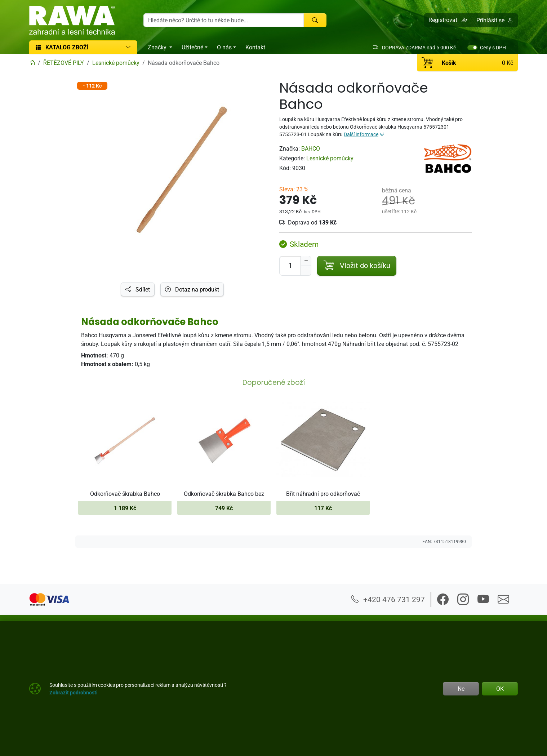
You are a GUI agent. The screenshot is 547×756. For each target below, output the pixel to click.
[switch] (472, 48)
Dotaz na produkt (192, 289)
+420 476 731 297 (388, 599)
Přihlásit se (495, 20)
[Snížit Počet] (306, 271)
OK (500, 689)
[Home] (32, 63)
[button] (448, 20)
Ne (461, 689)
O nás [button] (224, 47)
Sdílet (138, 289)
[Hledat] (315, 20)
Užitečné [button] (192, 47)
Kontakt (255, 47)
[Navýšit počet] (306, 261)
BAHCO (311, 148)
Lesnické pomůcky (330, 158)
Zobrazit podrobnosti (74, 692)
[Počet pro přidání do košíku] (290, 266)
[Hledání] (224, 20)
